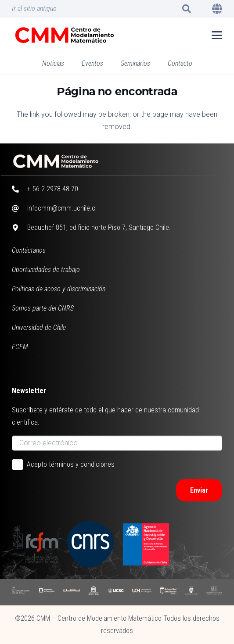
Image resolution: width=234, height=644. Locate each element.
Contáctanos (29, 250)
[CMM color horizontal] (65, 35)
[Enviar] (199, 490)
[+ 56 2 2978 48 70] (20, 189)
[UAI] (71, 592)
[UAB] (94, 592)
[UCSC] (116, 592)
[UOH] (142, 592)
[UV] (168, 592)
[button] (187, 9)
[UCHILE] (21, 592)
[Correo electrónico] (117, 443)
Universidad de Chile (39, 327)
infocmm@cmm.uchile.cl (62, 208)
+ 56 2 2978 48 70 (53, 189)
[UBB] (191, 592)
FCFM (20, 347)
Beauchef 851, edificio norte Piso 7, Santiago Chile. (99, 227)
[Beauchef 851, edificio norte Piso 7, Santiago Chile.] (20, 228)
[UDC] (47, 592)
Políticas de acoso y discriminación (59, 289)
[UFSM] (214, 592)
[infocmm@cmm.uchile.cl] (20, 208)
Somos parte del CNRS (43, 308)
